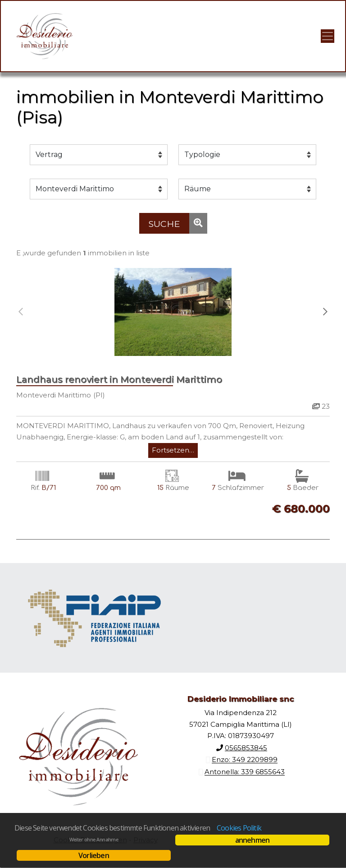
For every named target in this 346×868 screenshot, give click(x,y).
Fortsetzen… (173, 450)
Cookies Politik (239, 828)
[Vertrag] (99, 155)
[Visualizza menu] (328, 36)
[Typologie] (247, 155)
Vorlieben (94, 855)
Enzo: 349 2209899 (245, 760)
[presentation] (21, 312)
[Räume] (247, 189)
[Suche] (164, 223)
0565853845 (246, 748)
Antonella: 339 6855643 (245, 772)
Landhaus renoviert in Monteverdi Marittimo (119, 379)
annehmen (253, 840)
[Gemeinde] (99, 189)
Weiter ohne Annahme (94, 840)
